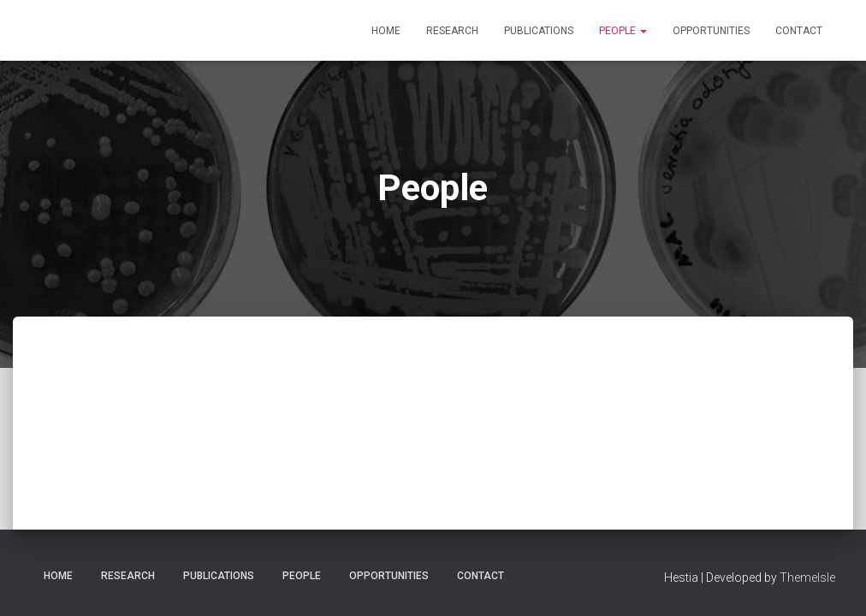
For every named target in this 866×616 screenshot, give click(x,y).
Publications (539, 31)
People (623, 31)
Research (452, 31)
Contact (799, 31)
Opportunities (711, 31)
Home (386, 31)
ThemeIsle (807, 577)
